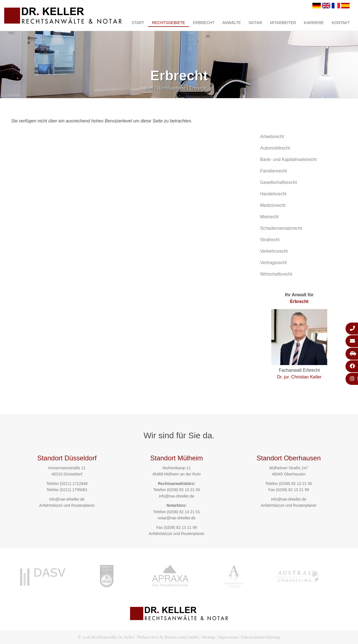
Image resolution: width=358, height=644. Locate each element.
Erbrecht (204, 23)
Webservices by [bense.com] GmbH (168, 637)
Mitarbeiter (283, 23)
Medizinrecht (273, 205)
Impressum (228, 637)
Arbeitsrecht (272, 137)
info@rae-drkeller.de (67, 499)
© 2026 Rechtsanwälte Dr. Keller (106, 637)
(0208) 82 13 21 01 (183, 512)
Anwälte (232, 23)
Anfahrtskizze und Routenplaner (67, 505)
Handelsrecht (273, 194)
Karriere (314, 23)
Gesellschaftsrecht (279, 182)
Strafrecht (270, 240)
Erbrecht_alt (202, 88)
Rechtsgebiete (168, 23)
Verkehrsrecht (274, 251)
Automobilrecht (275, 148)
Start (138, 23)
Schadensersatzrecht (281, 228)
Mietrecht (269, 217)
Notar (255, 23)
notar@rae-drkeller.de (176, 518)
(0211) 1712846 (74, 484)
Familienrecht (274, 171)
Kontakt (341, 23)
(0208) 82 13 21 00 (183, 490)
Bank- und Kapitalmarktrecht (288, 159)
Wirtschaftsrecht (276, 274)
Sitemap (208, 637)
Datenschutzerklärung (261, 637)
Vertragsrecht (273, 263)
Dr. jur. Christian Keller (299, 377)
